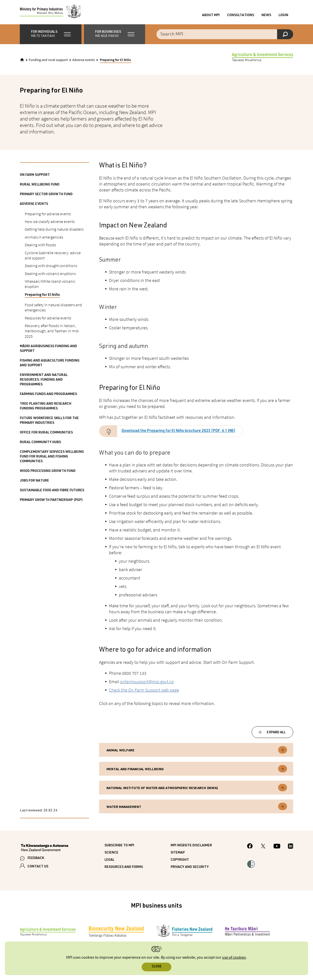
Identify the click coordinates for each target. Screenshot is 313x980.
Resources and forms (124, 868)
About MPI (211, 16)
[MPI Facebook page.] (250, 847)
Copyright (180, 861)
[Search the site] (225, 35)
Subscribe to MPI (119, 846)
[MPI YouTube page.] (277, 847)
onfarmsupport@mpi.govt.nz (147, 682)
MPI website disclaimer (191, 846)
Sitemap (178, 854)
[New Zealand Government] (45, 849)
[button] (51, 35)
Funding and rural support (48, 61)
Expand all (276, 733)
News (266, 16)
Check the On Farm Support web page (144, 690)
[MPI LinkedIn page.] (290, 847)
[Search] (285, 35)
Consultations (241, 16)
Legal (109, 861)
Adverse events (84, 61)
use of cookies (234, 958)
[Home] (22, 60)
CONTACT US (38, 867)
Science (111, 854)
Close (157, 967)
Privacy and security (190, 868)
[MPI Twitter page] (263, 847)
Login (283, 16)
